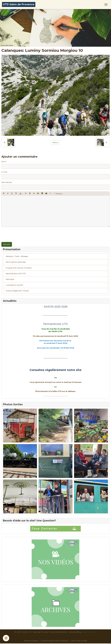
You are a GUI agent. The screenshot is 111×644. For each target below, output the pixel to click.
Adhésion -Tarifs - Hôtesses (17, 256)
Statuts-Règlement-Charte (17, 291)
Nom (4, 162)
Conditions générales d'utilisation (54, 641)
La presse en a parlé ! (15, 285)
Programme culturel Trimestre (19, 268)
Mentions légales (31, 641)
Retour (55, 142)
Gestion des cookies (79, 641)
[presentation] (23, 234)
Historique (10, 279)
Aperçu (58, 193)
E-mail (4, 172)
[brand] (19, 4)
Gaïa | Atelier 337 (89, 632)
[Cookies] (6, 638)
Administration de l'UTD (16, 274)
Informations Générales (16, 262)
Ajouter (7, 244)
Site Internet (7, 182)
